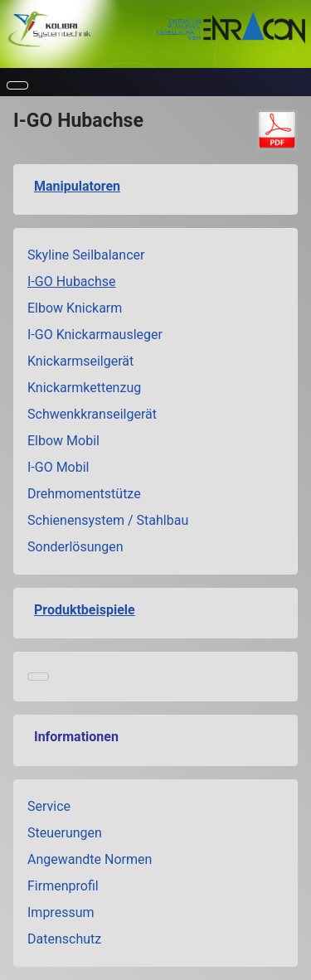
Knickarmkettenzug (84, 388)
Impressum (61, 912)
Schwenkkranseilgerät (92, 414)
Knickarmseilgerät (80, 361)
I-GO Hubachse (72, 281)
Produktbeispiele (85, 610)
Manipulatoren (77, 186)
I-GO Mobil (58, 467)
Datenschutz (64, 939)
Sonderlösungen (75, 547)
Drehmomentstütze (84, 494)
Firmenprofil (63, 886)
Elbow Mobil (63, 441)
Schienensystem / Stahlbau (108, 520)
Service (49, 806)
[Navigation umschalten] (17, 85)
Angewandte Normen (90, 859)
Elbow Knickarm (75, 308)
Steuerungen (65, 833)
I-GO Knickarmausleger (95, 335)
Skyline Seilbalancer (86, 255)
